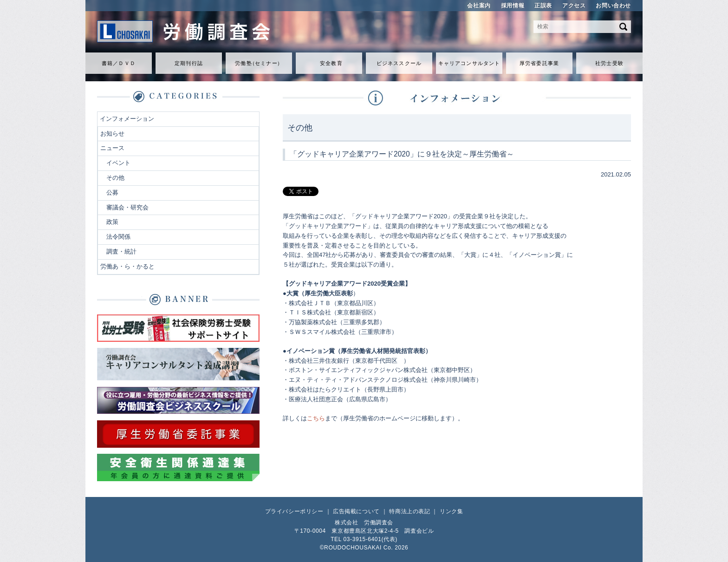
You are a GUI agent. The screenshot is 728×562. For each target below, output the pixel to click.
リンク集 (451, 511)
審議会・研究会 (127, 207)
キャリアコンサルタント (469, 63)
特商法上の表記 (409, 511)
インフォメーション (127, 119)
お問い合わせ (613, 6)
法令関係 (118, 237)
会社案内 (479, 6)
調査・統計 (121, 252)
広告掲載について (356, 511)
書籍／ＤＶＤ (119, 63)
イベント (118, 163)
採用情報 (513, 6)
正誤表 (543, 6)
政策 (112, 222)
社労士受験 (609, 63)
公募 (112, 193)
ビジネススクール (399, 63)
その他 (115, 178)
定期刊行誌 (189, 63)
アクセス (574, 6)
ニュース (112, 148)
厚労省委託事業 (539, 63)
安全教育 (331, 63)
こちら (316, 418)
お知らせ (112, 134)
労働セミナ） (259, 63)
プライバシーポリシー (294, 511)
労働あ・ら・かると (127, 266)
